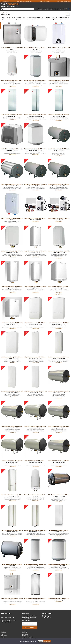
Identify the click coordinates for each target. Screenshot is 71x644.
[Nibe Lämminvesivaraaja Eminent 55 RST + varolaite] (59, 555)
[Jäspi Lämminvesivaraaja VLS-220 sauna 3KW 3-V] (12, 452)
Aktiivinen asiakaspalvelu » (64, 1)
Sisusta (52, 9)
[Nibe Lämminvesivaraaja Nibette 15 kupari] (12, 590)
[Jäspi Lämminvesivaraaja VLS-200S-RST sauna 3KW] (59, 417)
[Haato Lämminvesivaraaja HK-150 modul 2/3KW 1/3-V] (12, 106)
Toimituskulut (25, 634)
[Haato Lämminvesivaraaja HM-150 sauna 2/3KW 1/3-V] (59, 140)
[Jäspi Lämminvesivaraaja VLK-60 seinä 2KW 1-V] (59, 279)
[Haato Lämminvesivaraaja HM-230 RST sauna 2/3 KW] (12, 175)
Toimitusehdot (25, 636)
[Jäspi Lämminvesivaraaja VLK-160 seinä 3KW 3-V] (12, 279)
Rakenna (46, 9)
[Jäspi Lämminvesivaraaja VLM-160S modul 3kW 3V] (59, 314)
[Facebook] (44, 617)
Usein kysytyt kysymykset (27, 637)
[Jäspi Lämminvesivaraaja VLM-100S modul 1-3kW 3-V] (35, 314)
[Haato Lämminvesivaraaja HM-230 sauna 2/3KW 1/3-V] (35, 175)
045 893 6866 (7, 622)
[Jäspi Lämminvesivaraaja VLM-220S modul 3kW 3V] (12, 348)
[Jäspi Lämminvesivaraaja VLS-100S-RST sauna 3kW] (59, 383)
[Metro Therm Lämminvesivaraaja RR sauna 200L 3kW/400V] (59, 486)
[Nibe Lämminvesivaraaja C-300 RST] (59, 521)
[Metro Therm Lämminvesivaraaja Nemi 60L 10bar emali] (12, 71)
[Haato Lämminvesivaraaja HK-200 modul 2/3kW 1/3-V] (35, 106)
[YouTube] (50, 617)
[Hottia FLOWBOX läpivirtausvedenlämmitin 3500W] (12, 209)
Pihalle (58, 9)
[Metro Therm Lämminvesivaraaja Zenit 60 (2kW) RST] (35, 521)
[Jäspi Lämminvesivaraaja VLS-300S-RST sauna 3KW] (59, 452)
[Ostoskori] (66, 9)
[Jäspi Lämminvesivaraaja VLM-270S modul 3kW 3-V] (35, 348)
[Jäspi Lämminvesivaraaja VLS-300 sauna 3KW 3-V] (35, 452)
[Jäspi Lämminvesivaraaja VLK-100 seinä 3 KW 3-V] (59, 243)
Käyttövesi (4, 13)
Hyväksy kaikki (47, 641)
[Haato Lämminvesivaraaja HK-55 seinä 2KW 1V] (35, 140)
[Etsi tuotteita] (18, 9)
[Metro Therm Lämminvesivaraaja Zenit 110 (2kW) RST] (12, 521)
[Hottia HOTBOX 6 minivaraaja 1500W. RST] (59, 38)
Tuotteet (39, 9)
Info (63, 9)
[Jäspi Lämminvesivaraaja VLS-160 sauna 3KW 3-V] (35, 417)
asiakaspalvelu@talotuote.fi (8, 617)
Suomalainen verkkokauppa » (24, 1)
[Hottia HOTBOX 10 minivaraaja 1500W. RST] (35, 38)
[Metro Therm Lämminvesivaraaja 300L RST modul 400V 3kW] (12, 486)
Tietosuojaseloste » (26, 621)
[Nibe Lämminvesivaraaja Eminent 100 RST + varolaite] (35, 555)
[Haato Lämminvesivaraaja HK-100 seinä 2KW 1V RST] (35, 71)
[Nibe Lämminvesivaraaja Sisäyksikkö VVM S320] (35, 590)
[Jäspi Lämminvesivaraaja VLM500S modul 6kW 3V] (35, 383)
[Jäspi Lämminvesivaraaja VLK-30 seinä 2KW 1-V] (35, 279)
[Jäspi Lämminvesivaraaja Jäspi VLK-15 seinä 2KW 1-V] (12, 243)
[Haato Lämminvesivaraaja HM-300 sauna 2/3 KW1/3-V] (59, 175)
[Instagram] (47, 617)
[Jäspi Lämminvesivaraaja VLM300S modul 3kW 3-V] (12, 383)
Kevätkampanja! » (5, 1)
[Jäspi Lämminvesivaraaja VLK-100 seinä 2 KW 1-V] (35, 243)
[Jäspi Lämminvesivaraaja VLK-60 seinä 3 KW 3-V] (12, 314)
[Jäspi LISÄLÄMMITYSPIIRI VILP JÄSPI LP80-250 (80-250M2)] (59, 209)
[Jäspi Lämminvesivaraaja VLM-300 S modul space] (59, 348)
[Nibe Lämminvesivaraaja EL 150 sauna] (12, 555)
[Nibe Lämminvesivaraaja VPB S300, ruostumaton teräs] (59, 590)
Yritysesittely (4, 636)
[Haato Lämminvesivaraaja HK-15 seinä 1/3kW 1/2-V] (59, 71)
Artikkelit (3, 637)
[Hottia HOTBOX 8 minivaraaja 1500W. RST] (12, 38)
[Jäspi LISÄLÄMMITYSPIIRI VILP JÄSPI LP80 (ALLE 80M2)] (35, 209)
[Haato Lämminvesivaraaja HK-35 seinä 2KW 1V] (12, 140)
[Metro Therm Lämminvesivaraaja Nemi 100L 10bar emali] (35, 486)
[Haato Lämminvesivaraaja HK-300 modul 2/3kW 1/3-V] (59, 106)
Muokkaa (40, 641)
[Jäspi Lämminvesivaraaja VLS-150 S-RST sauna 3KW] (12, 417)
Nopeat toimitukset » (44, 1)
